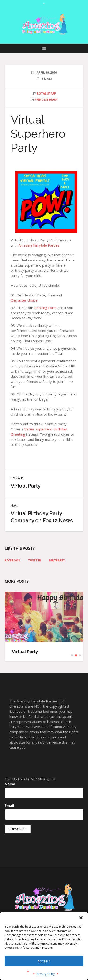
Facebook (12, 561)
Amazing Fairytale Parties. (39, 245)
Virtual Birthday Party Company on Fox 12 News (42, 517)
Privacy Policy (46, 974)
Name (10, 784)
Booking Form (45, 308)
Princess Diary (46, 100)
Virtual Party (26, 486)
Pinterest (57, 561)
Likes (47, 79)
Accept (44, 961)
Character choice (24, 300)
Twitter (35, 561)
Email (9, 805)
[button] (81, 918)
